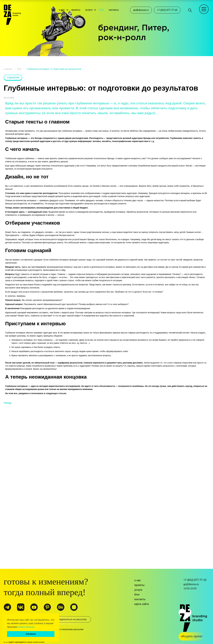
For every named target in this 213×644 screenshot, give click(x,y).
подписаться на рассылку (71, 620)
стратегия (13, 77)
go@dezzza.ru (141, 10)
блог (103, 9)
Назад (8, 543)
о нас (63, 9)
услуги (90, 9)
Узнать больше (26, 627)
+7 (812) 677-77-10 (167, 10)
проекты (77, 9)
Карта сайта (142, 604)
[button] (35, 627)
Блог (137, 595)
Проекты (139, 585)
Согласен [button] (31, 634)
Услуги (138, 590)
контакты (115, 9)
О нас (138, 580)
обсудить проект (192, 635)
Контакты (140, 599)
